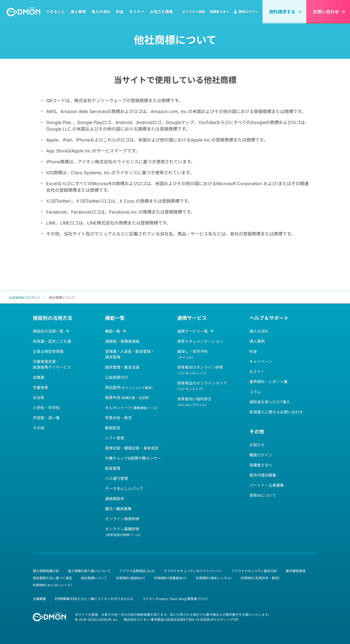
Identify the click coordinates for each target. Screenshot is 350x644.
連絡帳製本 (115, 499)
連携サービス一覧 (192, 331)
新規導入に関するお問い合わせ (276, 412)
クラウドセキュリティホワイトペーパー (193, 571)
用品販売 (129, 387)
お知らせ (257, 445)
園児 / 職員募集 (118, 509)
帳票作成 (127, 398)
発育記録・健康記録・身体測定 (132, 448)
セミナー (137, 12)
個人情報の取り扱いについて (89, 571)
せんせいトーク (132, 408)
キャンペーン (261, 361)
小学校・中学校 (46, 408)
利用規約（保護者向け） (171, 578)
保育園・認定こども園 (52, 341)
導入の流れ (101, 12)
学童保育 (40, 387)
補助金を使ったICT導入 (270, 402)
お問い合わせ (326, 12)
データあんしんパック (124, 488)
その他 (39, 428)
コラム (255, 392)
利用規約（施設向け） (131, 578)
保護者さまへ (219, 12)
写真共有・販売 (118, 418)
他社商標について (94, 578)
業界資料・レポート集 (269, 382)
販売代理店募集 (263, 475)
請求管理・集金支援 (122, 367)
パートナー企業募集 (267, 485)
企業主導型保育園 (48, 351)
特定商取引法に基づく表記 (52, 578)
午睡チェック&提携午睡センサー (133, 458)
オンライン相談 (194, 12)
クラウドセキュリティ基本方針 (254, 571)
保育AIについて (263, 495)
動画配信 (113, 428)
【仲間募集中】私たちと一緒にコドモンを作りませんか (94, 599)
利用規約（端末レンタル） (214, 578)
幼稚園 (39, 377)
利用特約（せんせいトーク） (52, 585)
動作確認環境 (296, 571)
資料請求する (282, 12)
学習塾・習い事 (46, 418)
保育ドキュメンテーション (200, 341)
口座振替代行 (116, 377)
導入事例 (78, 12)
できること (56, 12)
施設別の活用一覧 (48, 331)
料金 (120, 12)
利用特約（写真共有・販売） (260, 578)
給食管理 (113, 468)
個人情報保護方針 (46, 571)
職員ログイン (246, 12)
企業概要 (39, 599)
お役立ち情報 (161, 12)
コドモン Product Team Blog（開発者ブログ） (175, 599)
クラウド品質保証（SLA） (137, 571)
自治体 (39, 398)
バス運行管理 (116, 478)
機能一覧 (113, 331)
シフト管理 (115, 438)
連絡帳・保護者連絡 (122, 341)
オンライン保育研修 (122, 519)
